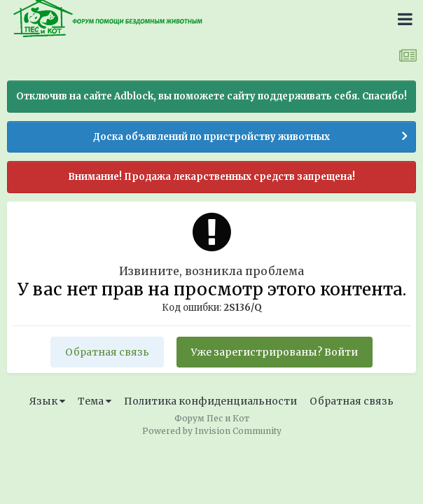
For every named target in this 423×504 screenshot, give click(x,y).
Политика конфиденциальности (210, 401)
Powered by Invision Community (212, 431)
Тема (95, 401)
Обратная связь (107, 352)
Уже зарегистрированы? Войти (275, 352)
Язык (47, 401)
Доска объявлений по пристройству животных (211, 137)
